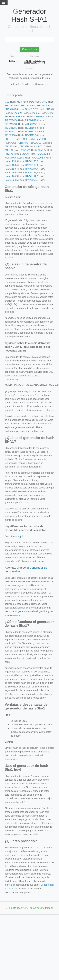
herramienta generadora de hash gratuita (26, 611)
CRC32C (41, 146)
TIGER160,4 (11, 135)
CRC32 (8, 146)
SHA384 (41, 106)
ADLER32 (41, 143)
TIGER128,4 (31, 132)
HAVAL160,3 (18, 158)
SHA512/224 (11, 109)
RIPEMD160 (11, 120)
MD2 (7, 102)
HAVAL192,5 (32, 176)
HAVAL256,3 (32, 161)
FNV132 (9, 150)
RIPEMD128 (40, 117)
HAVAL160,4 (32, 165)
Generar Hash (29, 49)
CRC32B (24, 146)
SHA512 (50, 109)
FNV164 (42, 150)
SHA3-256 (35, 113)
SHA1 (44, 102)
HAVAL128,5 (32, 173)
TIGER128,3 (11, 128)
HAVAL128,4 (11, 165)
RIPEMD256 (31, 120)
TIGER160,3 (31, 128)
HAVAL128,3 (43, 154)
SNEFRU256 (28, 139)
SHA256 (25, 106)
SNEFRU (9, 139)
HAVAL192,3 (38, 158)
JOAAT (26, 154)
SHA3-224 (17, 113)
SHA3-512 (21, 117)
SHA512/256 (32, 109)
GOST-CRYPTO (20, 143)
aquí (20, 536)
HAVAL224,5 (11, 180)
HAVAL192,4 (11, 169)
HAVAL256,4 (11, 173)
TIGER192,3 (11, 132)
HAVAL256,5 (32, 180)
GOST (46, 139)
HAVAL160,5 (11, 176)
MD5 (32, 102)
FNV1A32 (25, 150)
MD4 (19, 102)
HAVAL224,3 (11, 161)
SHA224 (9, 106)
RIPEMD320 (11, 124)
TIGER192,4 (31, 135)
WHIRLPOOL (32, 124)
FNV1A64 (10, 154)
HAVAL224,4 (32, 169)
